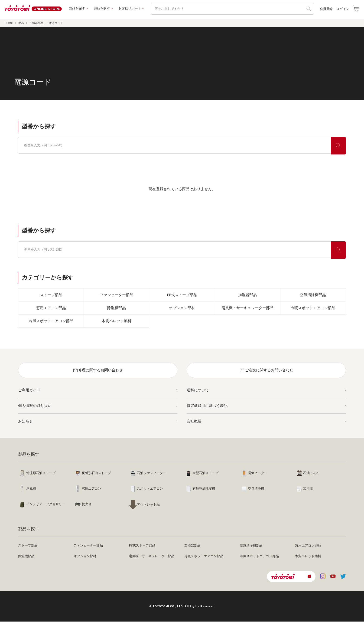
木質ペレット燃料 (117, 321)
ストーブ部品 (51, 295)
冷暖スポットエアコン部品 (313, 308)
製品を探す (77, 8)
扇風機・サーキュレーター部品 (247, 308)
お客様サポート (130, 8)
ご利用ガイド (29, 391)
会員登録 (326, 9)
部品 (21, 23)
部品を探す (102, 8)
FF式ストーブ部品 (182, 295)
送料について (198, 391)
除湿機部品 (117, 308)
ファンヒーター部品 (117, 295)
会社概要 (194, 422)
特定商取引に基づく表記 (207, 406)
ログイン (343, 9)
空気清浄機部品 (313, 295)
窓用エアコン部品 (51, 308)
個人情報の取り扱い (35, 406)
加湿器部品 (36, 23)
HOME (9, 23)
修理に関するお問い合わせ (98, 371)
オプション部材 (182, 308)
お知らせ (26, 422)
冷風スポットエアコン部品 (51, 321)
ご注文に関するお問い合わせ (266, 371)
